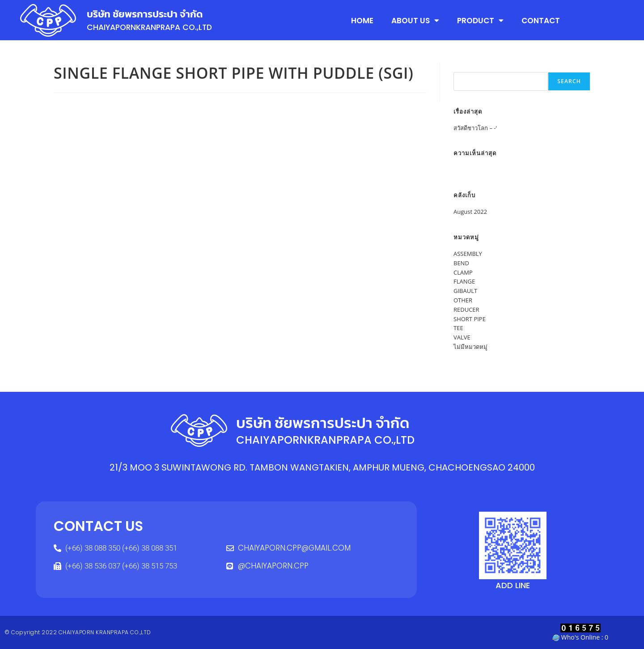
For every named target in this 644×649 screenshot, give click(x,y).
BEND (461, 263)
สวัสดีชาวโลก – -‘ (475, 128)
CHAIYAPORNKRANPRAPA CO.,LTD (153, 27)
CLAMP (463, 272)
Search (463, 67)
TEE (458, 328)
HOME (362, 20)
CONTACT (541, 20)
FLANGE (464, 281)
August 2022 (470, 212)
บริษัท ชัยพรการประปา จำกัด (147, 14)
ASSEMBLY (468, 254)
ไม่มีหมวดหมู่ (470, 347)
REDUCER (466, 310)
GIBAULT (465, 291)
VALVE (462, 337)
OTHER (463, 300)
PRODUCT (480, 20)
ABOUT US (415, 20)
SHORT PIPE (470, 319)
